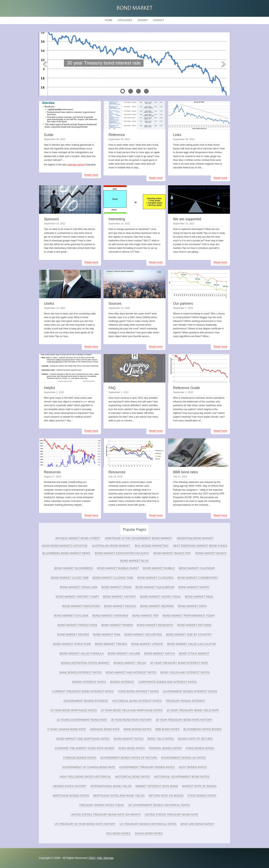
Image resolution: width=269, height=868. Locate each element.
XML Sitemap (105, 858)
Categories (125, 20)
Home (109, 20)
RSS (92, 858)
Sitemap (142, 20)
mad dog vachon (76, 165)
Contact (158, 20)
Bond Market (135, 8)
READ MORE (95, 72)
